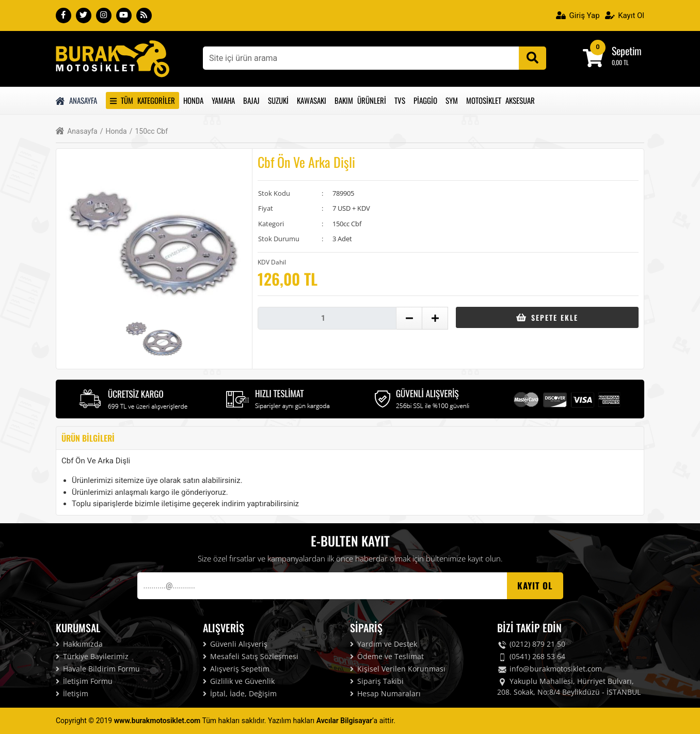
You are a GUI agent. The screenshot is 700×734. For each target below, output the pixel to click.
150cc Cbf (149, 131)
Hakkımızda (79, 644)
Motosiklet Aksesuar (500, 100)
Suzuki (278, 100)
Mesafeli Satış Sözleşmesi (251, 656)
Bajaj (251, 100)
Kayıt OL (535, 585)
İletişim (72, 693)
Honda (193, 100)
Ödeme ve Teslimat (387, 656)
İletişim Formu (84, 681)
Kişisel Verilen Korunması (398, 669)
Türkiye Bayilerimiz (92, 656)
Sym (452, 100)
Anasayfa (76, 100)
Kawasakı (312, 100)
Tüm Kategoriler (142, 100)
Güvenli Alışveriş (235, 644)
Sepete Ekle (547, 317)
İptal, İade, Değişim (240, 693)
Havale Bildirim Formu (98, 669)
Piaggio (425, 100)
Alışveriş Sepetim (236, 669)
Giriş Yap (578, 15)
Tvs (400, 100)
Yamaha (223, 100)
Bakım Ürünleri (360, 100)
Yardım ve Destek (384, 644)
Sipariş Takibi (377, 681)
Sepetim (627, 51)
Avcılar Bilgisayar (344, 721)
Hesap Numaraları (385, 693)
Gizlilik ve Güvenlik (239, 681)
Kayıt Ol (625, 15)
